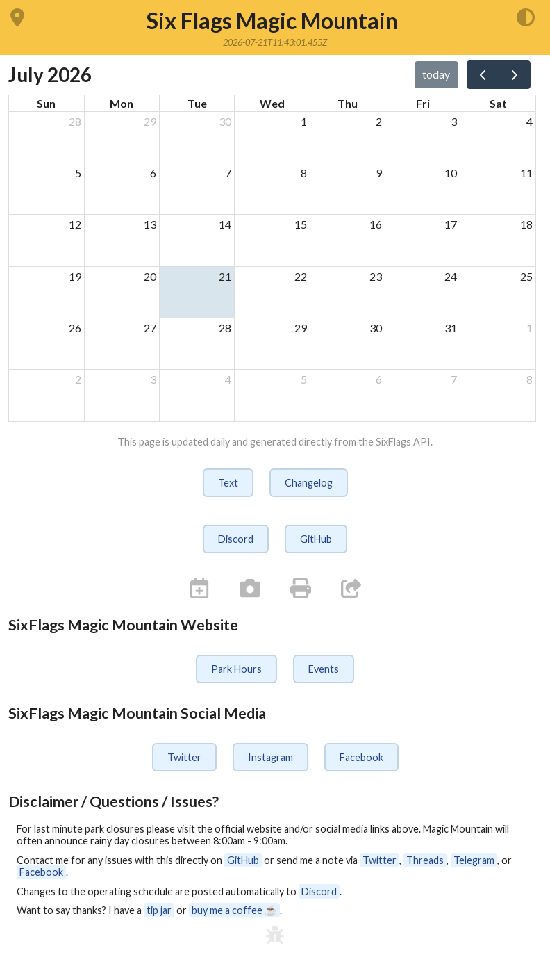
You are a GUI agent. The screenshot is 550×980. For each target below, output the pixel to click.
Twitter (184, 757)
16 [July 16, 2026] (376, 224)
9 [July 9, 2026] (379, 173)
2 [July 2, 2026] (379, 121)
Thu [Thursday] (348, 103)
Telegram (474, 860)
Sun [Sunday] (46, 103)
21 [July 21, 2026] (225, 276)
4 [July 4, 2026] (530, 121)
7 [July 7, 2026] (228, 173)
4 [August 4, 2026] (228, 379)
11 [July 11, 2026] (526, 173)
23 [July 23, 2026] (376, 276)
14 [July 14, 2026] (225, 224)
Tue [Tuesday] (197, 103)
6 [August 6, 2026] (379, 379)
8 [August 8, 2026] (530, 379)
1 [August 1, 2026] (530, 328)
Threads (425, 860)
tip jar (159, 910)
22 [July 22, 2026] (301, 276)
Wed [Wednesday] (272, 103)
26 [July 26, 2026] (75, 328)
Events (324, 669)
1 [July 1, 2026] (304, 121)
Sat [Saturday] (498, 103)
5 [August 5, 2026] (304, 379)
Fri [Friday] (423, 103)
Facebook (361, 757)
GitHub (316, 539)
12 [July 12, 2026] (75, 224)
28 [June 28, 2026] (75, 121)
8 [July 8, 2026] (304, 173)
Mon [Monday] (122, 103)
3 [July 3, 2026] (454, 121)
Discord (236, 539)
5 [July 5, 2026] (78, 173)
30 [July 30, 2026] (376, 328)
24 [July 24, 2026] (451, 276)
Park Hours (236, 669)
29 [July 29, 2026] (301, 328)
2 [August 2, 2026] (78, 379)
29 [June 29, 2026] (150, 121)
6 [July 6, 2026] (153, 173)
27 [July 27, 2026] (150, 328)
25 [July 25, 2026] (526, 276)
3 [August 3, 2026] (153, 379)
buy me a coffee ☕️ (234, 910)
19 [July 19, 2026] (75, 276)
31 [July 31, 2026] (451, 328)
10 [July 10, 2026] (451, 173)
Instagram (270, 757)
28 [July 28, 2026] (225, 328)
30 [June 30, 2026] (225, 121)
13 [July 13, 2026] (150, 224)
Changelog (309, 483)
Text (228, 483)
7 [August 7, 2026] (454, 379)
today (436, 74)
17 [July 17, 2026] (451, 224)
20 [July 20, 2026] (150, 276)
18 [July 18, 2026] (526, 224)
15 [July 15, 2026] (301, 224)
